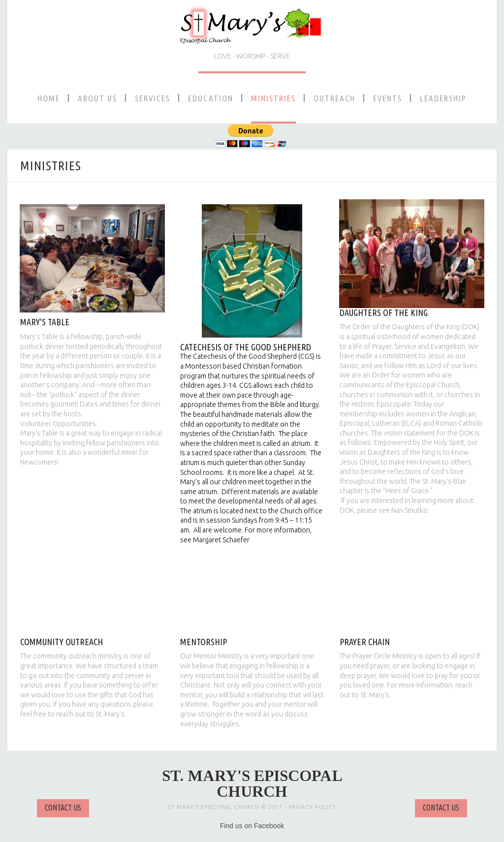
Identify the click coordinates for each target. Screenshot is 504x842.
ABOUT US (97, 98)
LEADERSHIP (443, 98)
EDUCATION (211, 98)
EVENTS (388, 98)
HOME (49, 98)
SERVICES (153, 98)
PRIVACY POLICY (313, 807)
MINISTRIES (273, 98)
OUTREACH (334, 98)
